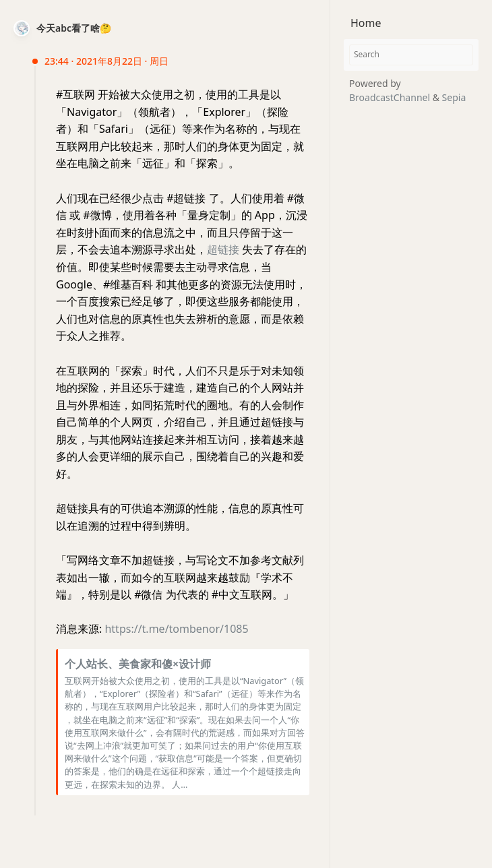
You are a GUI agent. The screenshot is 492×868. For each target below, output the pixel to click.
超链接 (223, 249)
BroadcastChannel (391, 97)
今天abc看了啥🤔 (74, 28)
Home (366, 23)
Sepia (454, 97)
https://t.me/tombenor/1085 (176, 629)
